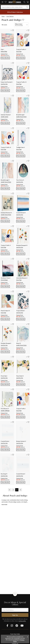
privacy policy (23, 621)
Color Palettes (10, 16)
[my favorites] (6, 2)
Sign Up (15, 615)
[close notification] (28, 637)
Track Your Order (15, 634)
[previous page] (10, 490)
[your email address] (15, 610)
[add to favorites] (23, 20)
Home (3, 16)
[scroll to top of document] (15, 596)
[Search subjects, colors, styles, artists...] (15, 7)
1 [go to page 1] (13, 490)
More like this (6, 58)
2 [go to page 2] (17, 490)
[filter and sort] (21, 25)
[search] (24, 2)
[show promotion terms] (15, 12)
